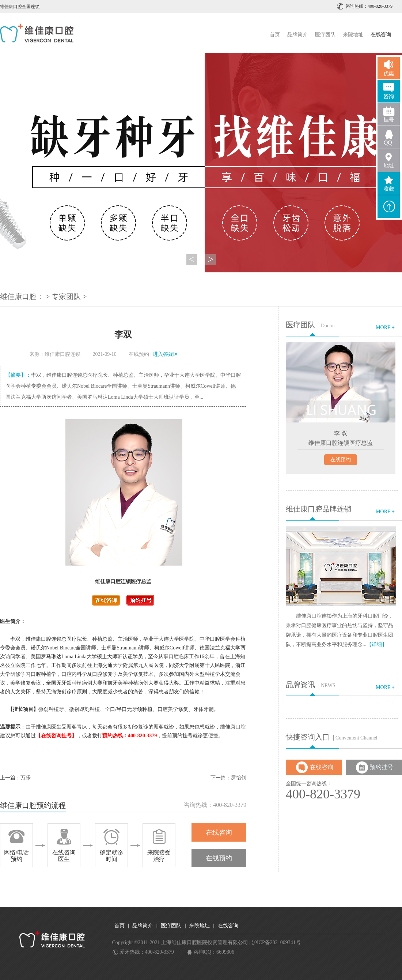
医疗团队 (325, 35)
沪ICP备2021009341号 (276, 942)
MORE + (385, 327)
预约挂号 (382, 767)
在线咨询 (219, 832)
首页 (275, 35)
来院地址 (353, 35)
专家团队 (66, 297)
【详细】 (377, 644)
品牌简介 (297, 35)
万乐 (26, 778)
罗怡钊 (239, 778)
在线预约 (139, 354)
